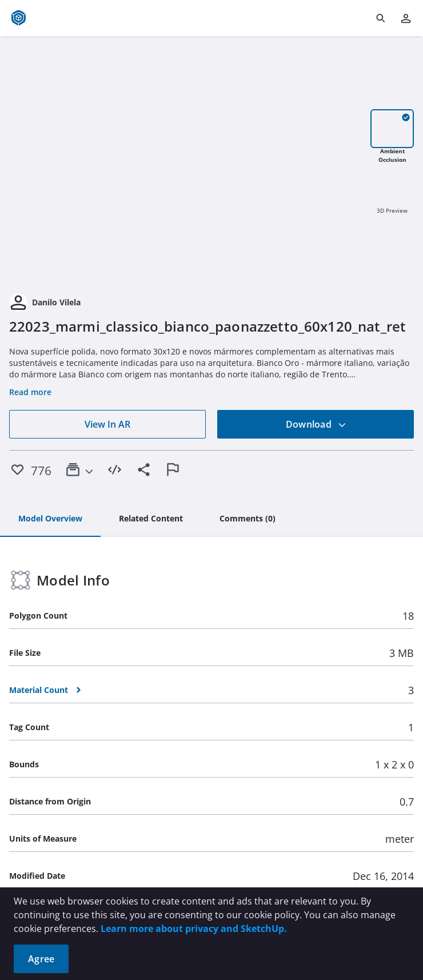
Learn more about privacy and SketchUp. (194, 929)
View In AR (107, 424)
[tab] (50, 519)
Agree (41, 959)
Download (316, 424)
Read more (30, 392)
